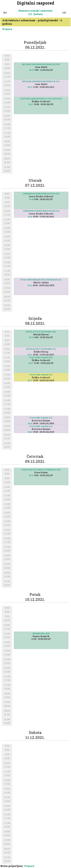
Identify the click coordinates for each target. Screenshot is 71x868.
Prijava (7, 29)
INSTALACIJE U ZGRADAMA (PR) (41, 332)
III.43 (30, 432)
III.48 (32, 199)
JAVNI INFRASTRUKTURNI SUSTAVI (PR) (41, 194)
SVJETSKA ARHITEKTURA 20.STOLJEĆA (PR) (41, 99)
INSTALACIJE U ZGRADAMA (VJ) (41, 349)
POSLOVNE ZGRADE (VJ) (41, 375)
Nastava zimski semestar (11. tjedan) (35, 12)
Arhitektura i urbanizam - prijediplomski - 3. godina (32, 22)
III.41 (30, 285)
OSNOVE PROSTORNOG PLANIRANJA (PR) (41, 470)
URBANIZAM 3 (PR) (41, 634)
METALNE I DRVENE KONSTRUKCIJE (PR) (41, 64)
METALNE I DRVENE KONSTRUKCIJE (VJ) (41, 81)
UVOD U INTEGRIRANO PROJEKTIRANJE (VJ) (41, 280)
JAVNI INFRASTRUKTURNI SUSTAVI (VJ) (41, 211)
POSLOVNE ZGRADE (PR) (41, 357)
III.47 (32, 70)
